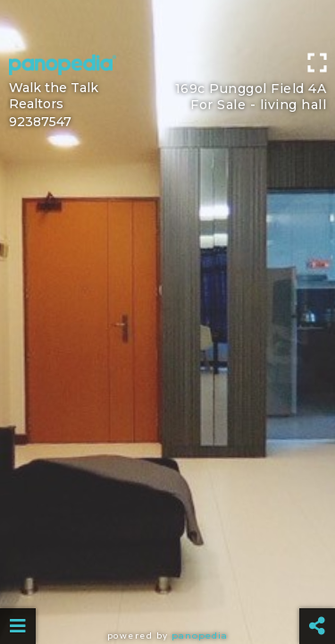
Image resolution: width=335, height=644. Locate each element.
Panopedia (200, 636)
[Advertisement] (167, 22)
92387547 (40, 122)
